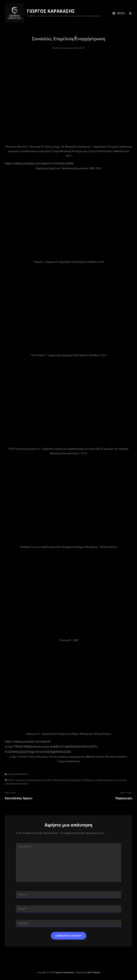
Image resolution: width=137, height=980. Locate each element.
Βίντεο (12, 780)
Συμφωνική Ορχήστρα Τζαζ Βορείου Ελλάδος (82, 780)
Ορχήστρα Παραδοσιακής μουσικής (33, 780)
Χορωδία (122, 780)
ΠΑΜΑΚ (55, 780)
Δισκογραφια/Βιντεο (18, 774)
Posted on (68, 48)
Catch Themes (93, 972)
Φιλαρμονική (111, 780)
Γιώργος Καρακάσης (51, 11)
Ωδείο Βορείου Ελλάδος (16, 784)
